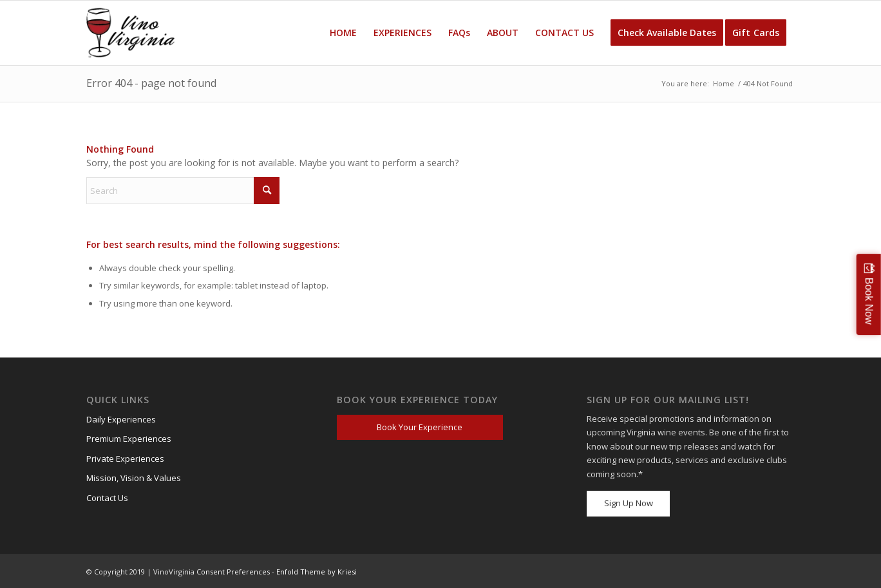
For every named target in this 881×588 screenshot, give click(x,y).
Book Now (869, 300)
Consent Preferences (233, 572)
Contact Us (107, 498)
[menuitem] (343, 33)
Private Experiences (125, 459)
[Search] (183, 191)
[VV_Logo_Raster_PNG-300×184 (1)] (130, 33)
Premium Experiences (129, 439)
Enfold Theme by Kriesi (317, 572)
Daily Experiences (121, 419)
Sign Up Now (629, 503)
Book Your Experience (420, 427)
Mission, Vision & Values (134, 478)
